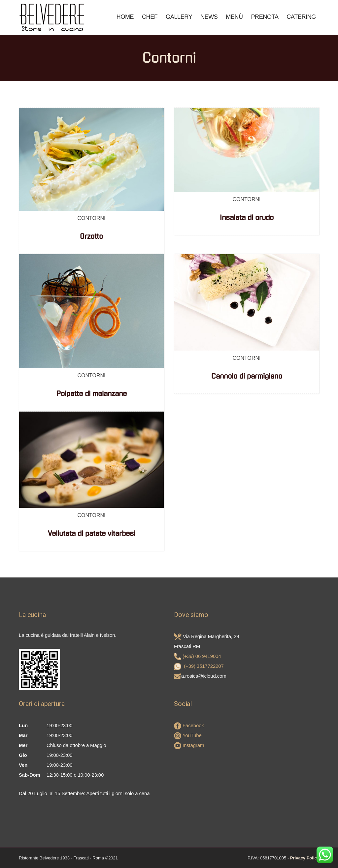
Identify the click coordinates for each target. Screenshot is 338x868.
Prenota (265, 17)
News (209, 17)
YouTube (188, 735)
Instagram (189, 745)
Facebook (189, 725)
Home (125, 17)
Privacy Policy (305, 858)
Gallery (179, 17)
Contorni (91, 218)
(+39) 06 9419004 (202, 656)
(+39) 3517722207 (204, 666)
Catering (301, 17)
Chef (150, 17)
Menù (234, 17)
